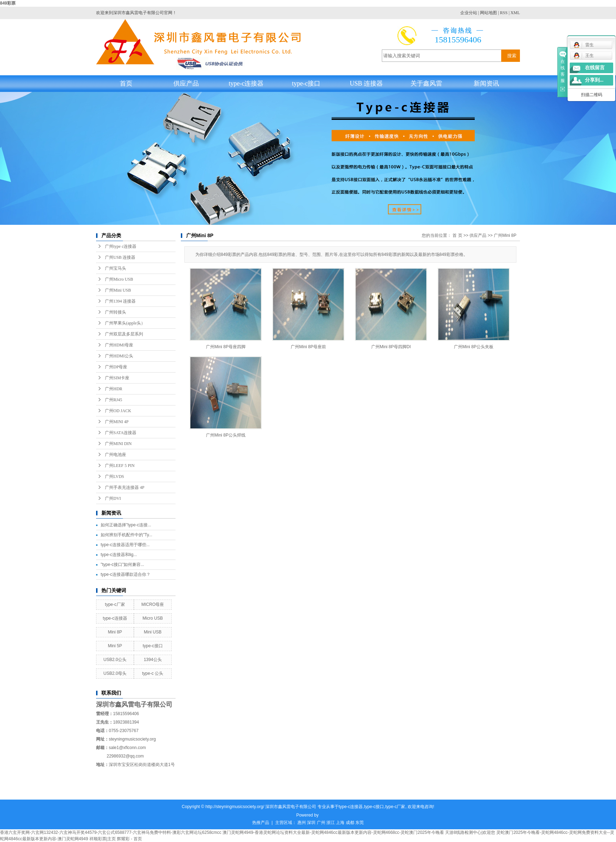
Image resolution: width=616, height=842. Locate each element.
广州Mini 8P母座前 (308, 347)
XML (515, 13)
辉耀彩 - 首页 (129, 839)
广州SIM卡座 (117, 378)
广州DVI (113, 498)
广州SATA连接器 (121, 433)
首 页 (457, 235)
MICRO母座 (153, 604)
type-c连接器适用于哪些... (125, 545)
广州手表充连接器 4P (125, 487)
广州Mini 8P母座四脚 (226, 347)
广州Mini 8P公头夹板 (474, 347)
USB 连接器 (366, 83)
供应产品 (186, 83)
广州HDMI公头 (119, 356)
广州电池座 (115, 455)
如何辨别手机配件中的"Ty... (126, 535)
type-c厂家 (115, 604)
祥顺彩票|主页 (103, 839)
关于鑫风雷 (426, 83)
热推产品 (261, 823)
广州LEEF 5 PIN (120, 466)
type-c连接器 (246, 83)
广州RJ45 (114, 400)
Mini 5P (115, 646)
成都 (350, 823)
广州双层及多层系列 (124, 334)
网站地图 (488, 13)
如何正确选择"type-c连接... (126, 525)
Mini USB (153, 632)
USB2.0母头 (115, 673)
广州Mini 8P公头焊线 (226, 435)
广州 (321, 823)
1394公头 (153, 660)
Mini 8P (115, 632)
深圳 (311, 823)
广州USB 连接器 (120, 257)
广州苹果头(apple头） (125, 323)
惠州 (302, 823)
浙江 (331, 823)
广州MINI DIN (118, 444)
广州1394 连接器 (120, 301)
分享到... (594, 80)
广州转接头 (115, 312)
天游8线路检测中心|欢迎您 (470, 832)
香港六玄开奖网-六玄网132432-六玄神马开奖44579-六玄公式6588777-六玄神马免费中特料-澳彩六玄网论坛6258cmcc (111, 832)
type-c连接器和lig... (119, 555)
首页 (126, 83)
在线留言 (595, 68)
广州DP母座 (116, 367)
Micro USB (153, 618)
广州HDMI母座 (119, 345)
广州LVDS (114, 476)
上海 (340, 823)
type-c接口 (306, 83)
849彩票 (8, 3)
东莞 (360, 823)
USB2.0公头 (115, 660)
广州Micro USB (119, 279)
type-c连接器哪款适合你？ (126, 574)
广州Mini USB (118, 290)
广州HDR (114, 389)
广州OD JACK (118, 411)
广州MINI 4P (117, 422)
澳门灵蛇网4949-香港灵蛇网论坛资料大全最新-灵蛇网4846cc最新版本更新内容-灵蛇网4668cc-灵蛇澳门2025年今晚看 (333, 832)
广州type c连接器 (121, 246)
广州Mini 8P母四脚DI (391, 347)
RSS (504, 13)
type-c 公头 (153, 673)
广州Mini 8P (505, 235)
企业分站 (469, 13)
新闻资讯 (486, 83)
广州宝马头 (115, 268)
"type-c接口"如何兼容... (122, 565)
